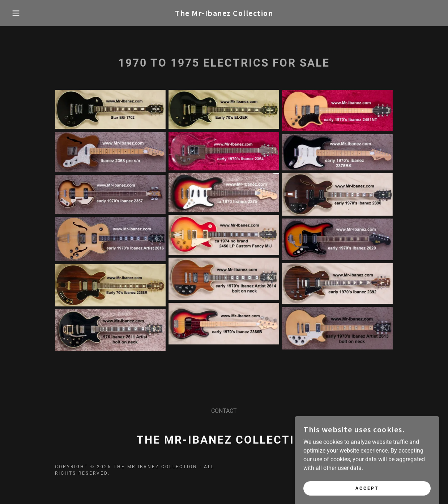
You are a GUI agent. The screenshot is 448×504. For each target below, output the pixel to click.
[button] (22, 13)
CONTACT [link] (224, 411)
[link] (224, 14)
